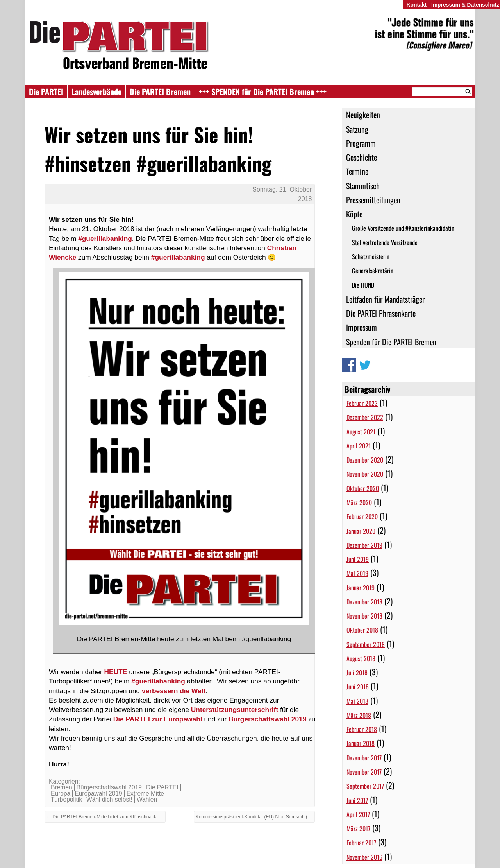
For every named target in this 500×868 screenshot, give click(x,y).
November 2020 (365, 474)
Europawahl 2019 (98, 794)
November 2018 (364, 616)
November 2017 (364, 772)
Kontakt (416, 5)
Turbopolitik (66, 799)
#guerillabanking (105, 239)
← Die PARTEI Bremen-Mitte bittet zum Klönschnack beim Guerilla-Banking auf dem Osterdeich (106, 817)
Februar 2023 (362, 403)
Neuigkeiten (363, 115)
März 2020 (359, 502)
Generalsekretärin (373, 271)
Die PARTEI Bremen (160, 91)
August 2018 (361, 658)
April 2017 (358, 814)
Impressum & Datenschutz (465, 5)
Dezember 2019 (364, 545)
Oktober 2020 (363, 488)
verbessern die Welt (174, 691)
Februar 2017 (361, 843)
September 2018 (366, 644)
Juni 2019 (358, 559)
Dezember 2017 (364, 758)
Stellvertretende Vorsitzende (385, 242)
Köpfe (354, 214)
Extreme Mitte (145, 794)
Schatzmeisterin (371, 256)
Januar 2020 (361, 531)
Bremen (62, 787)
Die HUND (363, 285)
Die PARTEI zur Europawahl (158, 719)
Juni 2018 (358, 687)
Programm (361, 143)
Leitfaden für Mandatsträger (385, 299)
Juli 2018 (357, 673)
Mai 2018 (357, 701)
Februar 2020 (362, 516)
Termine (357, 171)
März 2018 (359, 715)
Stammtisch (363, 186)
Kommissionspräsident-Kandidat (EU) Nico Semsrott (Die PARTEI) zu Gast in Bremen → (255, 817)
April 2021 (359, 446)
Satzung (357, 129)
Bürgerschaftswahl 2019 (267, 719)
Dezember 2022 (365, 417)
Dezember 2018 (364, 602)
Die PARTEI (46, 91)
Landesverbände (96, 91)
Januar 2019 (361, 588)
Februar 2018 (362, 729)
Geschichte (362, 157)
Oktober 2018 (362, 630)
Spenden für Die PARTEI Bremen (391, 342)
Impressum (362, 327)
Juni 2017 (357, 800)
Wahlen (147, 799)
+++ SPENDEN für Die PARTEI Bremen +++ (263, 91)
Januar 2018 (361, 743)
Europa (61, 794)
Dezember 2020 (365, 460)
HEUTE (116, 672)
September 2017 (365, 786)
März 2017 (358, 829)
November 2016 (364, 857)
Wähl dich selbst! (109, 799)
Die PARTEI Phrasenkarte (381, 313)
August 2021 (361, 432)
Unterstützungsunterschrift (235, 710)
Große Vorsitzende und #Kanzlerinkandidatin (403, 228)
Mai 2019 (357, 573)
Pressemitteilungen (373, 200)
